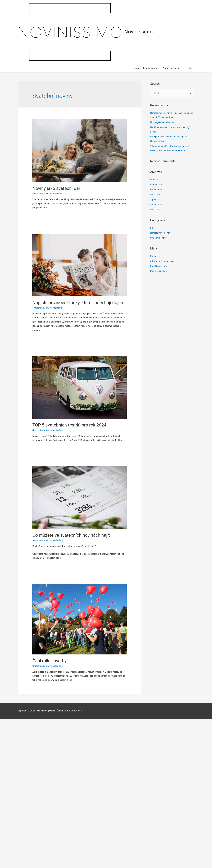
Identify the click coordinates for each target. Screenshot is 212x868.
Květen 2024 (156, 185)
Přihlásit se (156, 256)
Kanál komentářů (158, 266)
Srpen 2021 (156, 200)
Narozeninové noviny (173, 68)
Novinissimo (138, 32)
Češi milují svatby (49, 661)
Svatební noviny (151, 68)
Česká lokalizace (158, 271)
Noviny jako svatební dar (56, 188)
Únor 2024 (155, 195)
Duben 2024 (156, 190)
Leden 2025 (156, 180)
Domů (136, 68)
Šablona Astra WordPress (69, 711)
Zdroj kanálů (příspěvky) (162, 261)
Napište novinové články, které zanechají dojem (78, 303)
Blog (190, 68)
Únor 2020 (155, 210)
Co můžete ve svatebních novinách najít (71, 535)
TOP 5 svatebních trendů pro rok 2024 (69, 425)
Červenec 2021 (158, 205)
